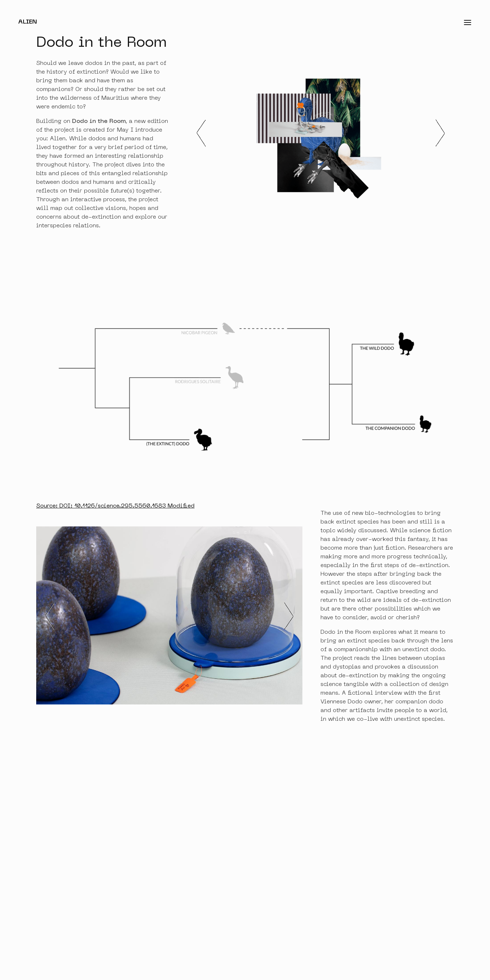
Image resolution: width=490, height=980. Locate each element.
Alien (28, 22)
